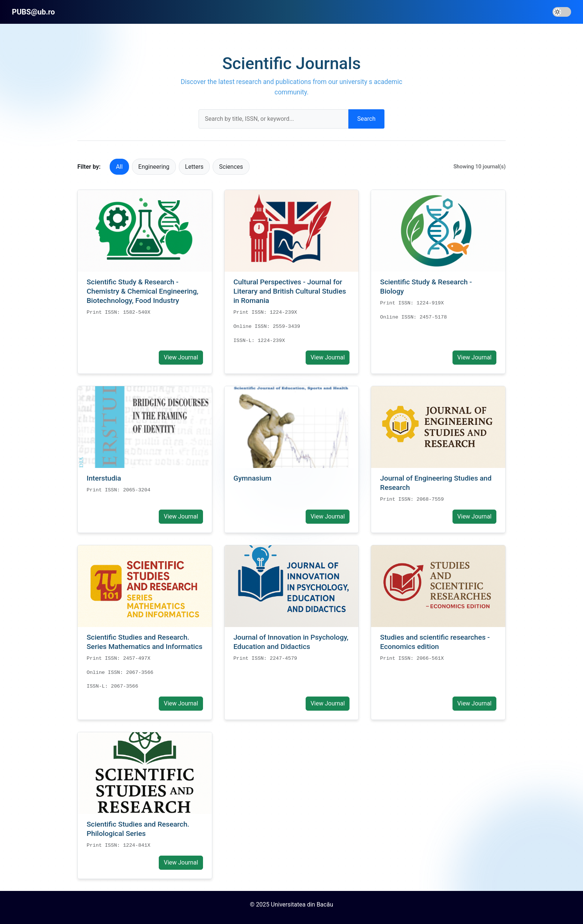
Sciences (231, 167)
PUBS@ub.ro (33, 12)
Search (366, 119)
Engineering (154, 167)
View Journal (181, 357)
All (119, 167)
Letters (194, 167)
